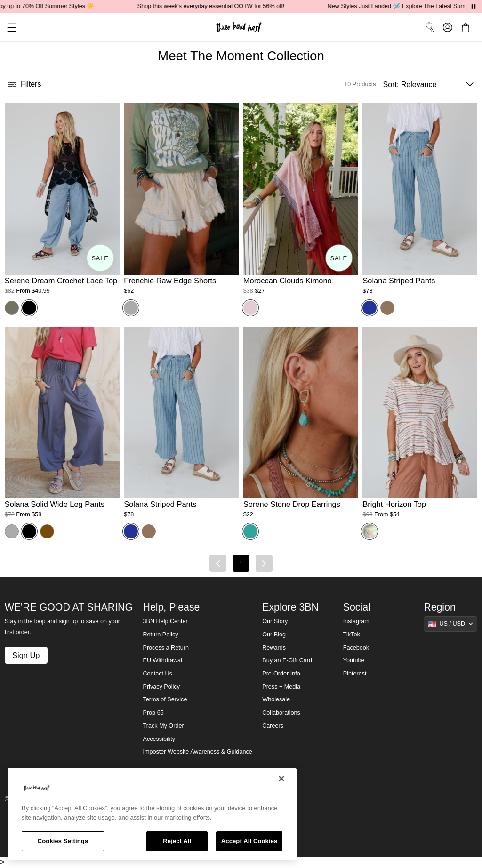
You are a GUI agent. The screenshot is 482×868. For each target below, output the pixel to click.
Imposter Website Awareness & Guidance (198, 752)
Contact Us (158, 674)
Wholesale (276, 699)
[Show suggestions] (450, 624)
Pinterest (355, 674)
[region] (152, 814)
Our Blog (274, 635)
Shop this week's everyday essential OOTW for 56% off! (215, 6)
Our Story (275, 621)
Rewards (274, 648)
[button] (8, 28)
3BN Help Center (165, 621)
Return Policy (161, 635)
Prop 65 (153, 713)
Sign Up (26, 655)
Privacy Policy (161, 687)
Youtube (354, 660)
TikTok (352, 635)
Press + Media (281, 687)
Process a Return (166, 648)
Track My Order (164, 726)
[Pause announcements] (474, 7)
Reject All (177, 841)
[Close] (281, 779)
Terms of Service (165, 699)
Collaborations (281, 713)
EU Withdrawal (163, 660)
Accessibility (159, 739)
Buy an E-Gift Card (287, 660)
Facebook (356, 648)
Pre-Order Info (281, 674)
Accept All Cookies (249, 841)
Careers (273, 726)
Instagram (356, 621)
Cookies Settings (63, 841)
